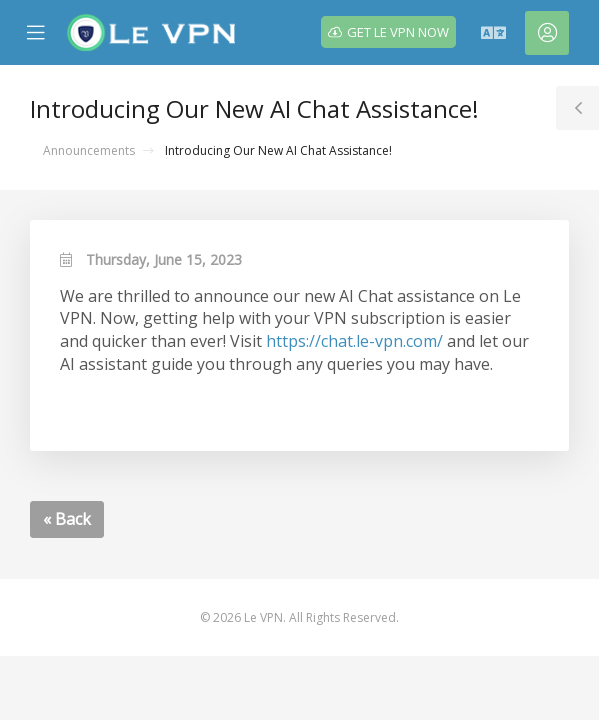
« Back (67, 519)
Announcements (89, 150)
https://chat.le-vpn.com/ (354, 341)
